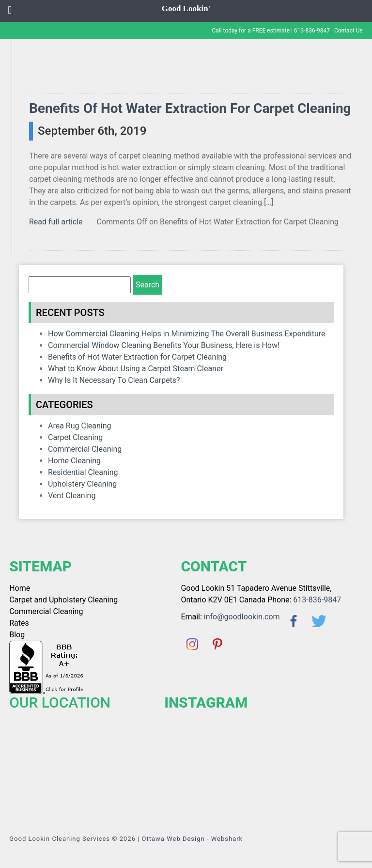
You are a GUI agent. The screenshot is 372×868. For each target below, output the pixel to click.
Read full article (56, 222)
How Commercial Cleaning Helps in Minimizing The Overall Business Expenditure (187, 334)
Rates (19, 623)
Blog (17, 635)
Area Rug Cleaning (80, 426)
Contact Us (349, 31)
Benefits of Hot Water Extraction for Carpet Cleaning (190, 108)
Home (20, 588)
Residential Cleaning (83, 472)
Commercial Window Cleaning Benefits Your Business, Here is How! (164, 345)
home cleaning (74, 461)
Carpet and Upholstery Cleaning (63, 600)
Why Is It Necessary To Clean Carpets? (114, 380)
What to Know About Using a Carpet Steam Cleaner (136, 369)
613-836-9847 (312, 31)
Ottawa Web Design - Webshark (193, 839)
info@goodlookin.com (242, 617)
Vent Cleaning (72, 496)
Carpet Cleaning (75, 437)
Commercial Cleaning (85, 449)
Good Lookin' (186, 8)
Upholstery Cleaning (82, 484)
